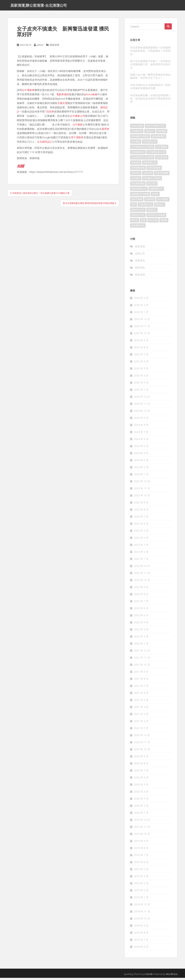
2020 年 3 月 (141, 801)
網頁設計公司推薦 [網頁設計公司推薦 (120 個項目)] (156, 217)
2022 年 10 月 (142, 582)
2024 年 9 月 (141, 420)
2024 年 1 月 (141, 476)
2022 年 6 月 (141, 610)
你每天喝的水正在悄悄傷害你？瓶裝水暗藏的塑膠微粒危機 (150, 89)
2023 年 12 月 (142, 483)
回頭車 (50, 114)
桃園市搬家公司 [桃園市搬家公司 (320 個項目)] (139, 191)
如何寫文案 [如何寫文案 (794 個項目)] (162, 159)
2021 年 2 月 (141, 723)
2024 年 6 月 (141, 441)
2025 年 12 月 (142, 321)
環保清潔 (54, 47)
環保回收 (140, 269)
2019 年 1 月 (141, 899)
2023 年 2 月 (141, 554)
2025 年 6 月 (141, 364)
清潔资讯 (140, 262)
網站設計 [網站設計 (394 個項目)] (160, 207)
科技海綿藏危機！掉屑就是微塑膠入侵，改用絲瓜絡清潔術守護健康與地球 (150, 100)
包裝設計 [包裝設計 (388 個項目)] (150, 133)
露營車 (106, 131)
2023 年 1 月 (141, 561)
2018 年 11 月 (142, 914)
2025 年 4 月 (141, 378)
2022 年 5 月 (141, 617)
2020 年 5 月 (141, 787)
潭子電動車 (77, 139)
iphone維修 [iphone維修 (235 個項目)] (137, 128)
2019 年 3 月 (141, 885)
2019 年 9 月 (141, 843)
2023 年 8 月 (141, 512)
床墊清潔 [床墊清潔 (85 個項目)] (148, 175)
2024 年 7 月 (141, 434)
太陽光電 (62, 105)
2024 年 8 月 (141, 427)
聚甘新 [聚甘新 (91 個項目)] (135, 222)
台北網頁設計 (45, 144)
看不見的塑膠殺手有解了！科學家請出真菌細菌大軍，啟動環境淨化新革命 (150, 66)
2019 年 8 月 (141, 850)
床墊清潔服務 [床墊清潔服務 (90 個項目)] (162, 175)
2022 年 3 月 (141, 631)
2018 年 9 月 (141, 928)
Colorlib (149, 976)
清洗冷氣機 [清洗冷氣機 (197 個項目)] (137, 201)
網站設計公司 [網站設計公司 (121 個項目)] (138, 212)
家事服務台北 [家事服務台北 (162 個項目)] (150, 165)
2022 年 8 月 (141, 596)
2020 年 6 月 (141, 780)
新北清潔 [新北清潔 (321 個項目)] (152, 186)
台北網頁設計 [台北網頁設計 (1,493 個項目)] (138, 154)
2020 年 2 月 (141, 808)
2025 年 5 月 (141, 371)
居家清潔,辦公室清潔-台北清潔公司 (39, 6)
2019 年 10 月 (142, 836)
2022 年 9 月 (141, 589)
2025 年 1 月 (141, 392)
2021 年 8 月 (141, 681)
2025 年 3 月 (141, 385)
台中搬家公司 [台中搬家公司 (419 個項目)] (150, 144)
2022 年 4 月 (141, 624)
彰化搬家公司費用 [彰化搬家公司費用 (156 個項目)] (152, 180)
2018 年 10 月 (142, 921)
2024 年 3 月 (141, 462)
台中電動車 (28, 92)
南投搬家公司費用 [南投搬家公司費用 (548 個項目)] (140, 138)
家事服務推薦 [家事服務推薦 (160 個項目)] (138, 170)
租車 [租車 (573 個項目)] (134, 207)
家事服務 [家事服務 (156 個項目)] (136, 165)
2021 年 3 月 (141, 716)
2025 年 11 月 (142, 328)
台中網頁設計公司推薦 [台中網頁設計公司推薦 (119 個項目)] (142, 149)
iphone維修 (91, 96)
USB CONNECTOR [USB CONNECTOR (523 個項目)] (155, 128)
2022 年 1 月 (141, 646)
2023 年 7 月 (141, 519)
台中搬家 (78, 126)
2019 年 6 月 (141, 864)
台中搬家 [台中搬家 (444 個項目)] (136, 144)
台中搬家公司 (78, 118)
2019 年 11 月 (142, 829)
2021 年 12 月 (142, 653)
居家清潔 (140, 248)
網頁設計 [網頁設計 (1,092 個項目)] (152, 212)
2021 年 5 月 (141, 702)
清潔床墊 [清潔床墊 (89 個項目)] (150, 201)
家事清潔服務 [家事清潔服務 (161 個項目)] (154, 170)
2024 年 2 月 (141, 469)
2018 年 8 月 (141, 935)
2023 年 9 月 (141, 505)
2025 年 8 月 (141, 349)
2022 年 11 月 (142, 575)
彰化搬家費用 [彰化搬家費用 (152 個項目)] (138, 186)
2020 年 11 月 (142, 744)
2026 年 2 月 (141, 307)
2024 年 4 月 (141, 455)
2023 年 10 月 (142, 498)
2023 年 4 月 (141, 540)
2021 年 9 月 (141, 674)
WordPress (172, 976)
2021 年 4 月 (141, 709)
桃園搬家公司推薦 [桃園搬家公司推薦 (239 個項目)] (140, 196)
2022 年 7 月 (141, 603)
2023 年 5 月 (141, 533)
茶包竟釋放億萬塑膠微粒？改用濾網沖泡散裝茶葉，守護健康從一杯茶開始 (150, 53)
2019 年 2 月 (141, 892)
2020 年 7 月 (141, 773)
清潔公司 (140, 255)
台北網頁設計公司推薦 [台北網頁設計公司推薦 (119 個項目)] (142, 159)
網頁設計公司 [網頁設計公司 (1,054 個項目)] (138, 217)
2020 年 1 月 (141, 815)
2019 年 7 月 (141, 857)
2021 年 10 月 (142, 667)
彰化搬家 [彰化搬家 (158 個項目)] (136, 180)
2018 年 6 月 (141, 949)
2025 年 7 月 (141, 356)
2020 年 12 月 (142, 737)
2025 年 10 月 (142, 335)
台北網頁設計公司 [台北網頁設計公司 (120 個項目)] (156, 154)
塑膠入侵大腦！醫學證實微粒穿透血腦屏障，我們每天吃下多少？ (150, 78)
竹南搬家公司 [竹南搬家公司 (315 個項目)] (145, 207)
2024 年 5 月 (141, 448)
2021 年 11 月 (142, 660)
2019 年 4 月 (141, 878)
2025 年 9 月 (141, 342)
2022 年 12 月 (142, 568)
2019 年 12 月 (142, 822)
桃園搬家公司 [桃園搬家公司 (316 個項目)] (156, 191)
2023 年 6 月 (141, 526)
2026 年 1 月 (141, 314)
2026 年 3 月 (141, 300)
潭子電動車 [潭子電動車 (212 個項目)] (163, 201)
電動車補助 (63, 96)
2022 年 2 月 (141, 639)
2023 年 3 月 (141, 547)
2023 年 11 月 (142, 490)
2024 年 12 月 (142, 399)
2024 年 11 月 (142, 406)
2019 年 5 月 (141, 871)
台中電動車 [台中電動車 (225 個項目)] (162, 149)
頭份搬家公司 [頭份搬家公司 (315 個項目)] (138, 228)
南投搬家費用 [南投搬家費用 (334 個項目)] (158, 138)
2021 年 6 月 (141, 695)
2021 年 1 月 (141, 730)
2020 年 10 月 (142, 751)
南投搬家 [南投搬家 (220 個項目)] (162, 133)
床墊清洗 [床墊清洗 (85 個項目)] (136, 175)
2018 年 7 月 (141, 942)
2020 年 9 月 (141, 758)
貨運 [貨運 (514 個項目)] (143, 222)
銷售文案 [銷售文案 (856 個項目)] (153, 222)
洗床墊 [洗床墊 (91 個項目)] (155, 196)
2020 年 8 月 (141, 765)
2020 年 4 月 (141, 794)
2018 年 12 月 (142, 906)
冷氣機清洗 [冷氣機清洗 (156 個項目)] (137, 133)
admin (40, 47)
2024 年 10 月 (142, 413)
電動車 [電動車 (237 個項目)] (164, 222)
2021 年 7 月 (141, 688)
